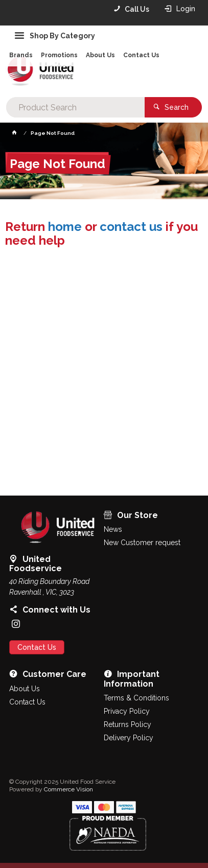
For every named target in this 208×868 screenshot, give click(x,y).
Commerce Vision (68, 789)
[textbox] (75, 107)
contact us (131, 227)
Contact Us (37, 647)
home (65, 227)
